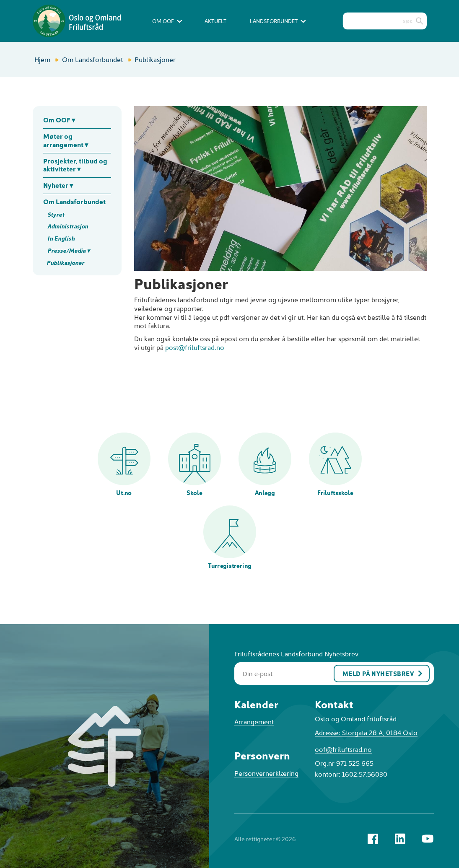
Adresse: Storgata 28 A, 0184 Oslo (366, 732)
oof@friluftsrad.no (343, 749)
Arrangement (254, 721)
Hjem (42, 59)
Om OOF (167, 21)
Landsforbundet (278, 21)
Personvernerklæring (266, 773)
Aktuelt (215, 21)
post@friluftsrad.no (195, 347)
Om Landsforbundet (92, 59)
